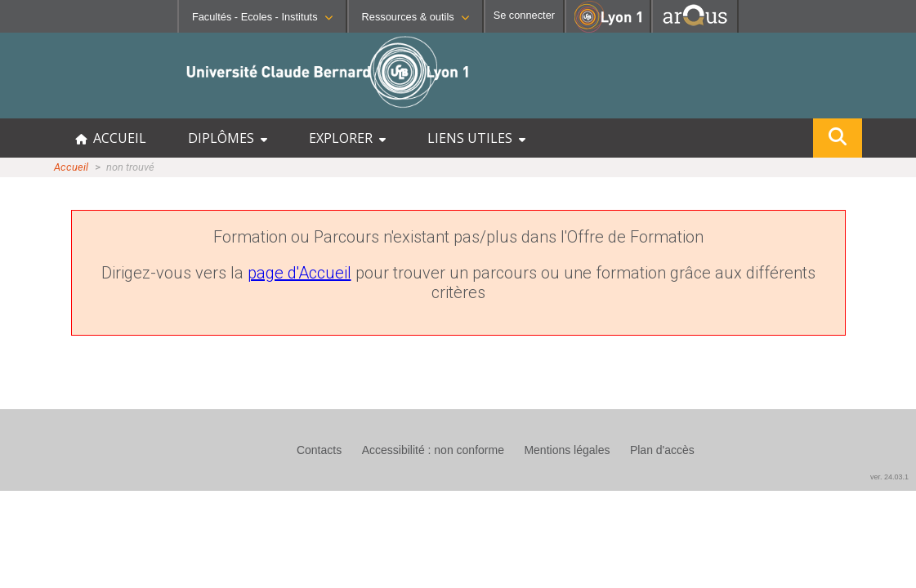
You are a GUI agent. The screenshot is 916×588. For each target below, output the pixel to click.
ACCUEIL (111, 138)
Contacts (319, 450)
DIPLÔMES (228, 138)
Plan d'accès (662, 450)
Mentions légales (567, 450)
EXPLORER (347, 138)
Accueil (71, 167)
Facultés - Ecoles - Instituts (262, 17)
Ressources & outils (416, 17)
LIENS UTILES (476, 138)
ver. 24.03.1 (889, 477)
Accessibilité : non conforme (433, 450)
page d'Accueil (299, 273)
